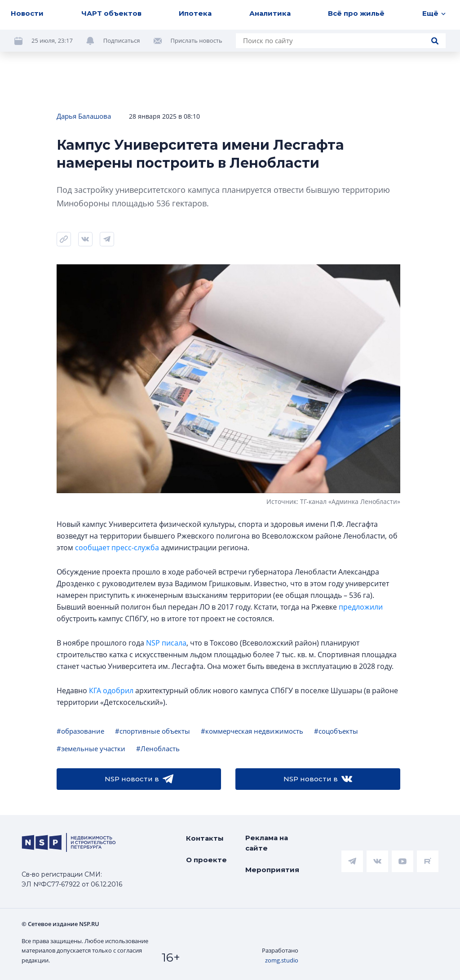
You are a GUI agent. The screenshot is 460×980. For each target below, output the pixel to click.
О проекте (206, 860)
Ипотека (195, 13)
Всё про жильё (356, 13)
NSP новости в (139, 779)
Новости (27, 13)
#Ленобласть (158, 748)
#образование (80, 731)
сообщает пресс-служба (117, 548)
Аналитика (270, 13)
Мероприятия (272, 870)
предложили (361, 607)
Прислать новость (197, 40)
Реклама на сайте (267, 843)
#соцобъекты (336, 731)
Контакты (205, 838)
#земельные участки (91, 748)
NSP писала (166, 643)
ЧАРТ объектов (111, 13)
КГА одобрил (111, 690)
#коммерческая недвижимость (252, 731)
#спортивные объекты (153, 731)
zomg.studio (282, 960)
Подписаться (122, 40)
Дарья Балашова (84, 116)
